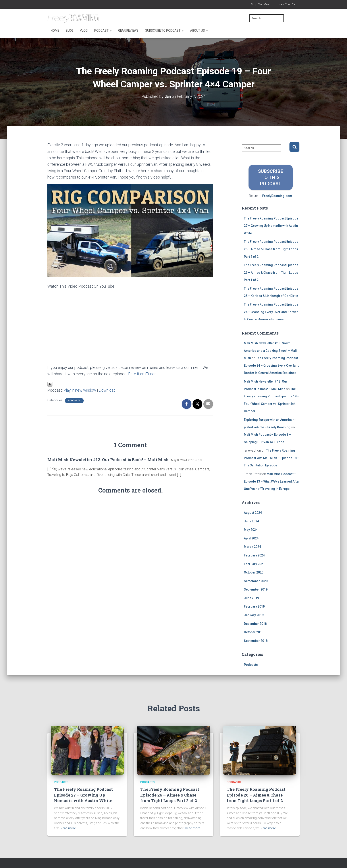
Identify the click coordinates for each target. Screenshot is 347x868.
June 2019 (251, 598)
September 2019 (256, 589)
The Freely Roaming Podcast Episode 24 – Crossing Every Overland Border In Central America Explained (271, 312)
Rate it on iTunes (142, 374)
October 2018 (254, 632)
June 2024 (251, 521)
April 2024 (251, 538)
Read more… (69, 828)
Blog (69, 31)
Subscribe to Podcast (164, 31)
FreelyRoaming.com (277, 196)
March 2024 (252, 547)
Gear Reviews (128, 31)
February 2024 (254, 555)
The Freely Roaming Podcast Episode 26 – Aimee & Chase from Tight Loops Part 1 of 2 (271, 272)
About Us (199, 31)
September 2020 (256, 581)
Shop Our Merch (261, 4)
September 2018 (256, 641)
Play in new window (80, 390)
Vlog (84, 31)
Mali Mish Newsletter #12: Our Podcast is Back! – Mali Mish (108, 459)
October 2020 (254, 572)
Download (109, 390)
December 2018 (255, 624)
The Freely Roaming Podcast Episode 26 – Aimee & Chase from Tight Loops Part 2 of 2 (271, 249)
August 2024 (253, 513)
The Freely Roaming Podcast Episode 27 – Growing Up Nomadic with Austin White (271, 226)
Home (55, 31)
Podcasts (74, 400)
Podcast (103, 31)
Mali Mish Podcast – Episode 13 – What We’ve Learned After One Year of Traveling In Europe (272, 481)
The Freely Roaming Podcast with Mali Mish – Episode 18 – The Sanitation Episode (272, 458)
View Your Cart (288, 4)
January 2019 (254, 615)
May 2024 (251, 530)
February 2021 (254, 564)
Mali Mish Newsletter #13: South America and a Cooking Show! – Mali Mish (270, 351)
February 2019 (254, 606)
